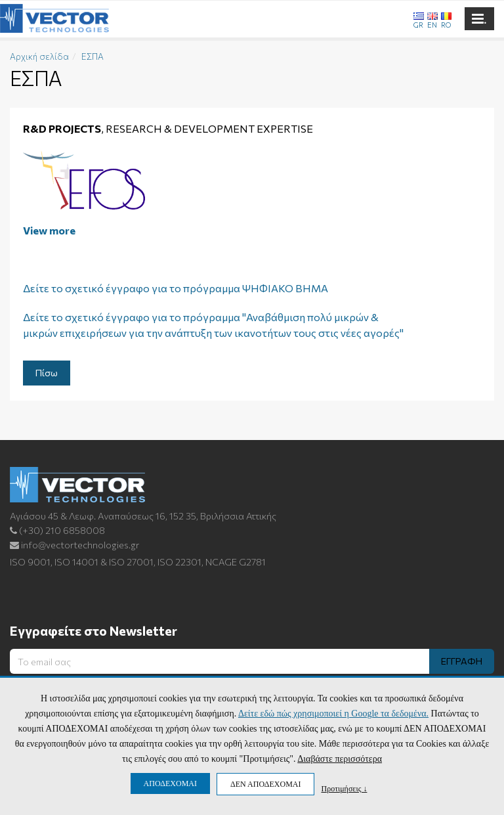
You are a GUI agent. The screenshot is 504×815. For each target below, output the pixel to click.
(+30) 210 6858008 (57, 530)
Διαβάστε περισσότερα (340, 759)
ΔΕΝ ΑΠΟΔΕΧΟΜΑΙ (265, 784)
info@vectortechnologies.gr (74, 545)
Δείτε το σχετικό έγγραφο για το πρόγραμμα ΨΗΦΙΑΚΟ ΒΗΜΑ (176, 288)
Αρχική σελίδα (39, 56)
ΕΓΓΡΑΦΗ (462, 661)
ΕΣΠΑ (93, 56)
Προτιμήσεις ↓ (344, 788)
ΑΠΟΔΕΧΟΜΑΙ (170, 783)
